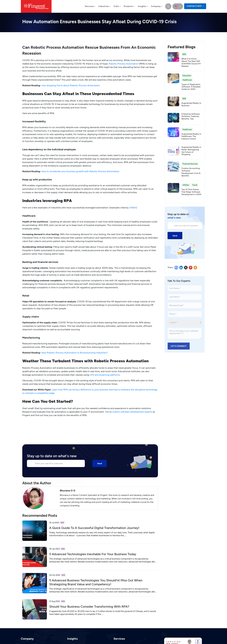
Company (157, 6)
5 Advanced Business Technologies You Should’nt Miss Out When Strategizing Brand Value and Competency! (96, 582)
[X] (186, 268)
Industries (105, 6)
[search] (168, 6)
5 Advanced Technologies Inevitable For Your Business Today (93, 554)
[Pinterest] (191, 268)
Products (129, 6)
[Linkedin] (181, 268)
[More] (195, 268)
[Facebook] (176, 268)
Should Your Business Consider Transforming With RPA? (89, 607)
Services (90, 6)
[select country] (178, 6)
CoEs (117, 6)
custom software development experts (132, 412)
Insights (143, 6)
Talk (107, 412)
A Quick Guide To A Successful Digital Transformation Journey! (94, 528)
